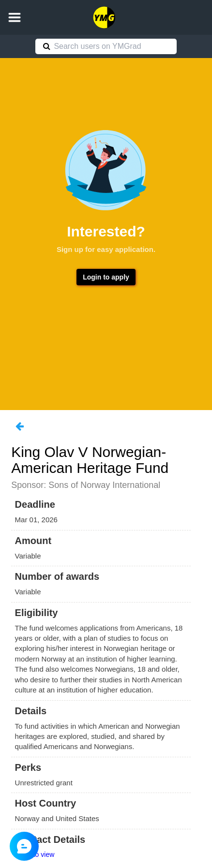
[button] (15, 17)
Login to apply (106, 277)
